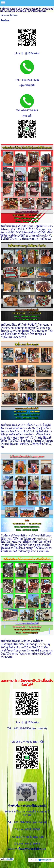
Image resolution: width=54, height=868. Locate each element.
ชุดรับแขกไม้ (45, 539)
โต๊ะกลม (43, 644)
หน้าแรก (4, 15)
